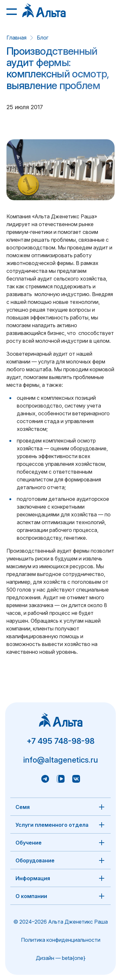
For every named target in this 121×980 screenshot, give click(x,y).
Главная (16, 38)
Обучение (29, 843)
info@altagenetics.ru (61, 760)
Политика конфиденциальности (61, 940)
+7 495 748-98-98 (60, 741)
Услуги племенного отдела (52, 825)
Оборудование (35, 860)
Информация (33, 878)
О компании (31, 896)
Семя (23, 807)
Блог (43, 38)
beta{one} (74, 958)
